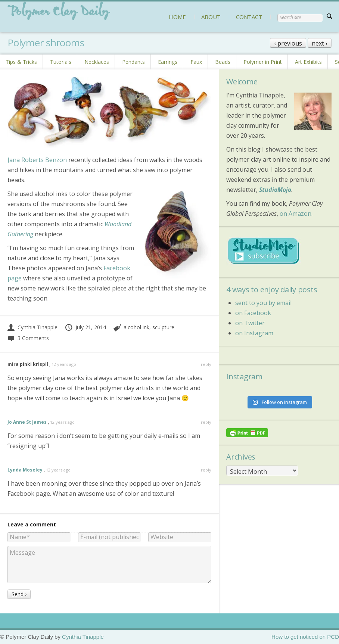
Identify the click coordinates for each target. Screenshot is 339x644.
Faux (196, 62)
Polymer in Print (263, 62)
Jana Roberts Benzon (37, 160)
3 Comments (28, 338)
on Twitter (250, 323)
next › (320, 43)
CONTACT (249, 17)
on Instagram (254, 333)
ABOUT (211, 17)
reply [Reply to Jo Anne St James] (206, 422)
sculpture (163, 327)
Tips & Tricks (21, 62)
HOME (177, 17)
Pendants (133, 62)
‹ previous (288, 43)
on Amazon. (296, 214)
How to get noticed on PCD (305, 637)
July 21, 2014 (85, 327)
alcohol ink (136, 327)
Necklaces (97, 62)
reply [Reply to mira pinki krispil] (206, 364)
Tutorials (61, 62)
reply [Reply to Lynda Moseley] (206, 470)
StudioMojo (275, 190)
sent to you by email (263, 303)
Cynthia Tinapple (32, 327)
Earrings (168, 62)
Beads (223, 62)
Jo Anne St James (27, 422)
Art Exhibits (308, 62)
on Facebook (253, 313)
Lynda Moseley (25, 470)
